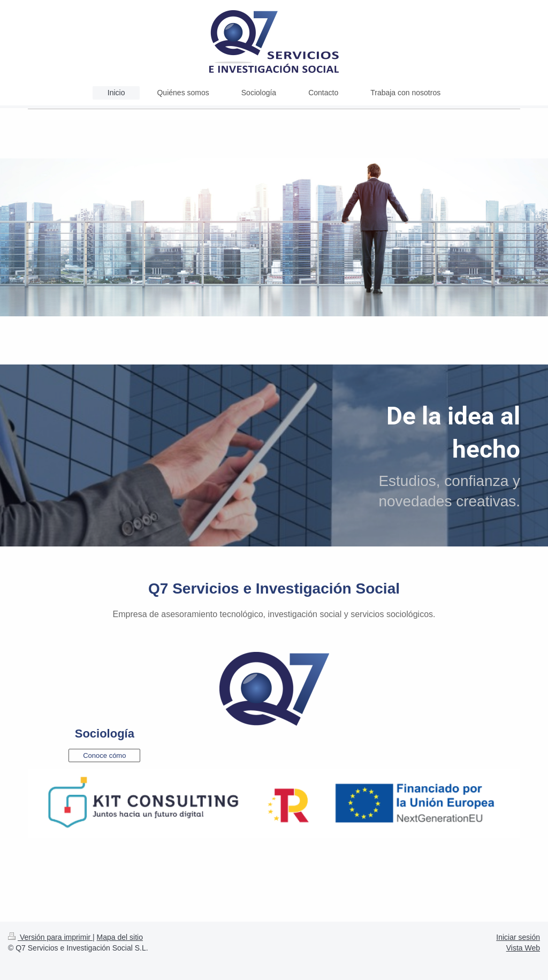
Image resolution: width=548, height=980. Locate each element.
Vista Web (523, 948)
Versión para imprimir (50, 937)
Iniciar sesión (518, 937)
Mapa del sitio (120, 937)
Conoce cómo (104, 755)
